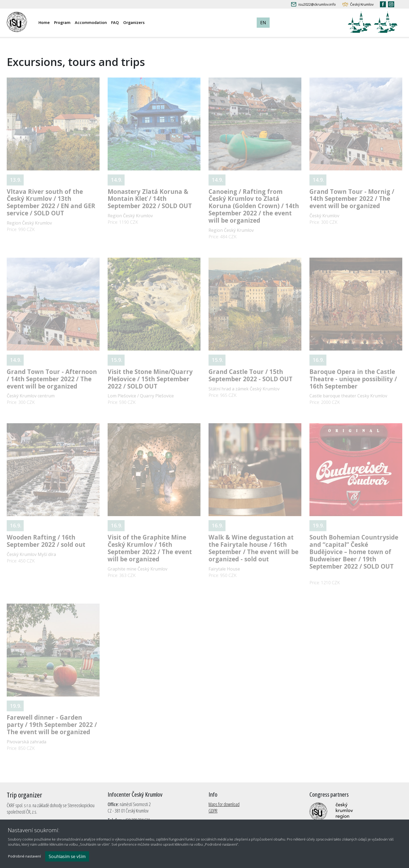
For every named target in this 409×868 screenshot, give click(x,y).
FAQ (115, 22)
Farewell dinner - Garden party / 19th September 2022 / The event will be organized (52, 725)
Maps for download (224, 804)
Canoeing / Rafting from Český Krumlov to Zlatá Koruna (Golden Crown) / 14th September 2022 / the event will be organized (254, 206)
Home (44, 22)
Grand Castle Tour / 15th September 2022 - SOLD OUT (251, 375)
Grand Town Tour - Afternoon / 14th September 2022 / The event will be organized (52, 379)
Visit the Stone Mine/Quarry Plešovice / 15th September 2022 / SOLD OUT (150, 379)
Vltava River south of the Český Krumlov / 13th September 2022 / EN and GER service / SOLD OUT (51, 202)
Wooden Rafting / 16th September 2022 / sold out (46, 541)
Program (62, 22)
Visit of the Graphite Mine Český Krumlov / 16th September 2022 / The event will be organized (150, 548)
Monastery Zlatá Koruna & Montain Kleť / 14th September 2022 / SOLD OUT (150, 199)
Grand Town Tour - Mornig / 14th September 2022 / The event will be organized (352, 199)
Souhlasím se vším (67, 857)
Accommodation (91, 22)
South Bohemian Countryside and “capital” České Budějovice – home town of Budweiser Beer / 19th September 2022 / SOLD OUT (354, 552)
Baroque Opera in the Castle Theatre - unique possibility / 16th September (353, 379)
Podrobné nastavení (24, 857)
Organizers (134, 22)
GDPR (213, 811)
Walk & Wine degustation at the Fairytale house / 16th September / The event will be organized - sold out (253, 548)
